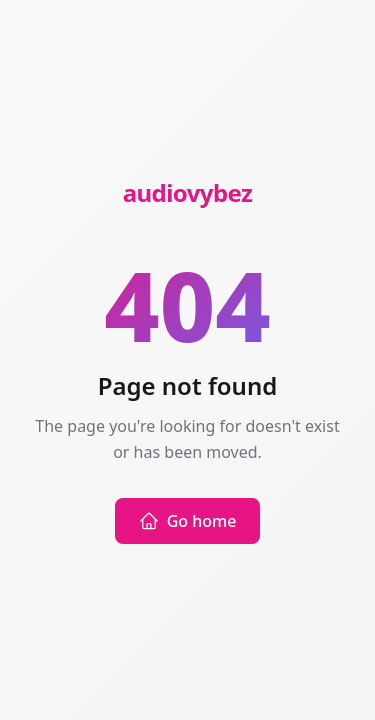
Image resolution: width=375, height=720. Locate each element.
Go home (188, 521)
